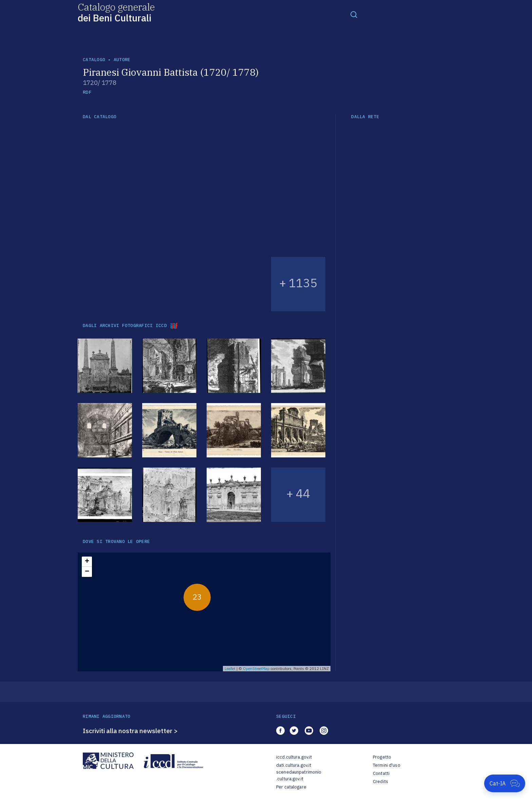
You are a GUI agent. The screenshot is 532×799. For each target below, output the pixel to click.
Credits (381, 782)
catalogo (94, 60)
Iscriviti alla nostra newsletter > (130, 731)
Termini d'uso (387, 765)
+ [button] (87, 562)
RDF (87, 92)
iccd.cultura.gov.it (294, 757)
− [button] (87, 572)
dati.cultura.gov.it (294, 765)
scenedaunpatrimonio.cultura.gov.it (299, 775)
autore (122, 60)
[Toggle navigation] (354, 14)
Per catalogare (291, 787)
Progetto (382, 757)
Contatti (381, 773)
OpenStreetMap (256, 669)
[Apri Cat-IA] (505, 783)
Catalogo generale (116, 12)
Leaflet (230, 669)
